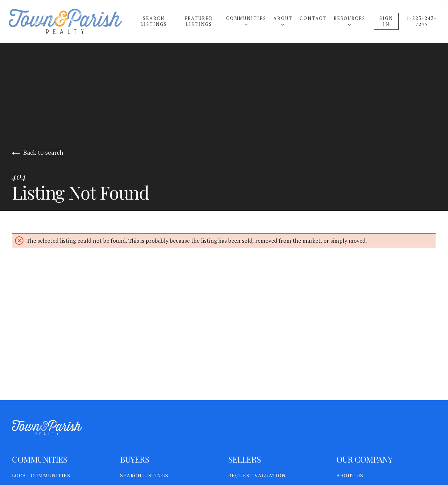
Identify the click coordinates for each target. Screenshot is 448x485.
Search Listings (154, 21)
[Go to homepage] (72, 21)
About (283, 21)
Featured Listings (199, 21)
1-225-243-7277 (422, 21)
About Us (350, 475)
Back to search (37, 153)
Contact (313, 18)
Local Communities (41, 475)
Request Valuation (257, 475)
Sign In (386, 21)
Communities (246, 21)
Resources (349, 21)
